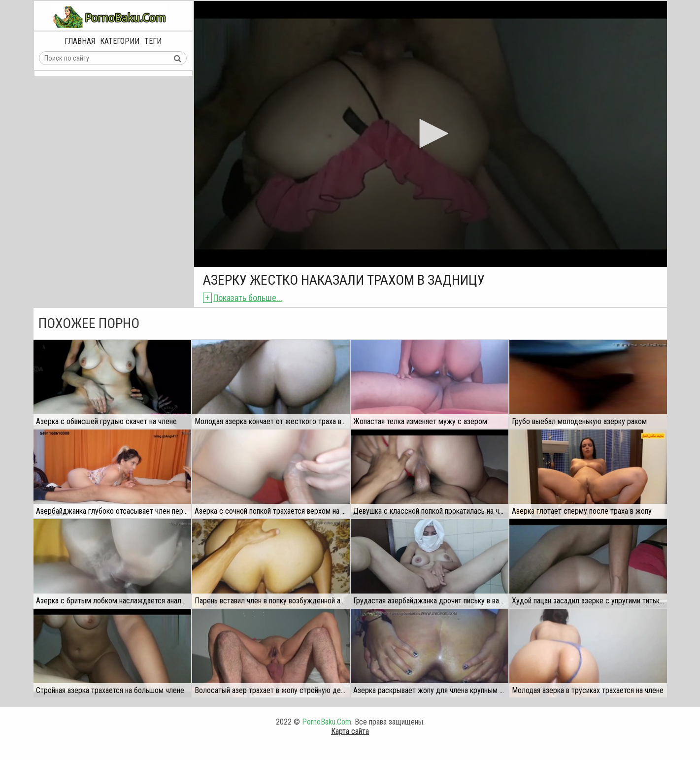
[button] (431, 133)
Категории (120, 41)
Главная (80, 41)
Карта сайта (350, 731)
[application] (431, 134)
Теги (153, 41)
